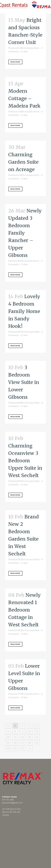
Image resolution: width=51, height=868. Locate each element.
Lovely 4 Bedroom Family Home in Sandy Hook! (24, 311)
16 (15, 743)
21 (15, 748)
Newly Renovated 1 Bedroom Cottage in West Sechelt (25, 610)
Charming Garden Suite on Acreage (23, 162)
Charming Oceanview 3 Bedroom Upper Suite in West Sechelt (25, 461)
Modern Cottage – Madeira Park (24, 99)
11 (15, 737)
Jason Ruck (34, 332)
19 (37, 743)
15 (8, 743)
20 (8, 748)
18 (30, 743)
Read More (15, 62)
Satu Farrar (34, 48)
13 (30, 737)
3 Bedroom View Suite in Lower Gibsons (24, 382)
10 (8, 737)
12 (22, 737)
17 (22, 743)
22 (22, 748)
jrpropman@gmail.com (12, 803)
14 (37, 737)
